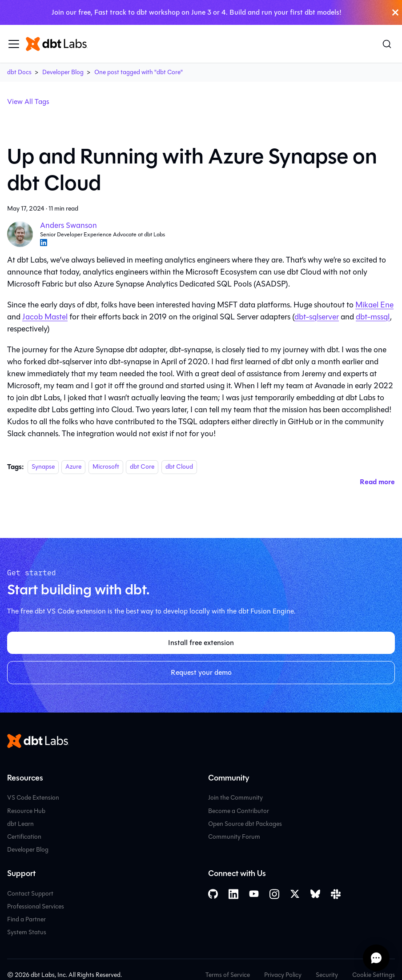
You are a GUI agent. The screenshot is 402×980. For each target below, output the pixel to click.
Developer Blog (63, 72)
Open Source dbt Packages (245, 824)
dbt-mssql (373, 317)
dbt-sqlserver (317, 317)
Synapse (43, 467)
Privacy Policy (283, 975)
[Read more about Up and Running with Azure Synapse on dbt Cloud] (377, 482)
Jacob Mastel (45, 317)
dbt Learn (20, 824)
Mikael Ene (374, 305)
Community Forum (234, 837)
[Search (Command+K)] (387, 44)
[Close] (395, 12)
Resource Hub (26, 811)
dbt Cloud (179, 467)
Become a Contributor (239, 811)
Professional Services (36, 906)
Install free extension (201, 643)
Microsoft (106, 467)
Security (327, 975)
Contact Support (30, 894)
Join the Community (235, 798)
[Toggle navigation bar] (14, 44)
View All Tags (28, 102)
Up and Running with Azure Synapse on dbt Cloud (192, 170)
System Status (27, 932)
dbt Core (142, 467)
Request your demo (201, 672)
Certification (24, 837)
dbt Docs (19, 72)
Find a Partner (26, 919)
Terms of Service (228, 975)
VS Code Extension (33, 798)
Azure (73, 467)
